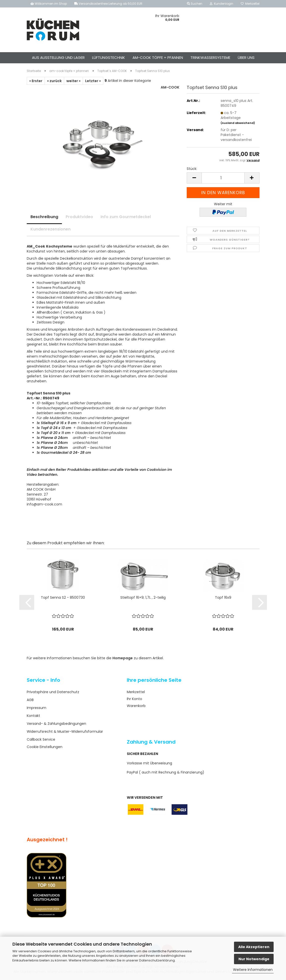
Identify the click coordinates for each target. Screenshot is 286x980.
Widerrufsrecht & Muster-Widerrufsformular (65, 731)
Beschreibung (44, 217)
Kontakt (33, 716)
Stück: (192, 169)
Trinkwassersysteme (210, 57)
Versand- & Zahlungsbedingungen (56, 724)
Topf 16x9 (223, 597)
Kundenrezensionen (51, 229)
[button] (194, 178)
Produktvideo (79, 217)
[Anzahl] (223, 178)
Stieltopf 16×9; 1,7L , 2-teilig (143, 597)
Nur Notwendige (254, 959)
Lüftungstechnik (109, 57)
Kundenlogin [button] (221, 4)
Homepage (123, 658)
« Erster (36, 81)
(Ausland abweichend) (238, 123)
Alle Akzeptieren (254, 947)
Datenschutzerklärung (157, 960)
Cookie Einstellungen (45, 747)
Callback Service (41, 739)
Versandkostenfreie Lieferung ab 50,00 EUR (108, 4)
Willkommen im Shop (49, 4)
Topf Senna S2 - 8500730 (63, 597)
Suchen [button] (195, 4)
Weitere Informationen (253, 970)
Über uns (246, 57)
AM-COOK (170, 87)
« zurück (54, 81)
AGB (30, 700)
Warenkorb (136, 706)
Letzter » (93, 81)
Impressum (37, 708)
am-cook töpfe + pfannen (158, 57)
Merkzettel (250, 4)
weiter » (73, 81)
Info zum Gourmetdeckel (126, 217)
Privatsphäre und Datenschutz (53, 692)
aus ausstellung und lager (58, 57)
